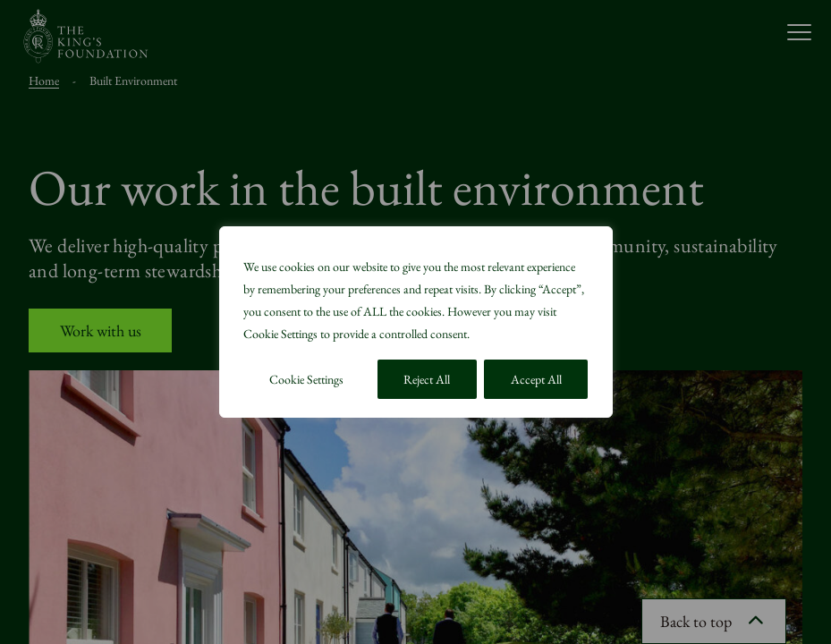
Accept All (536, 379)
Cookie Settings (306, 379)
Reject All (427, 379)
